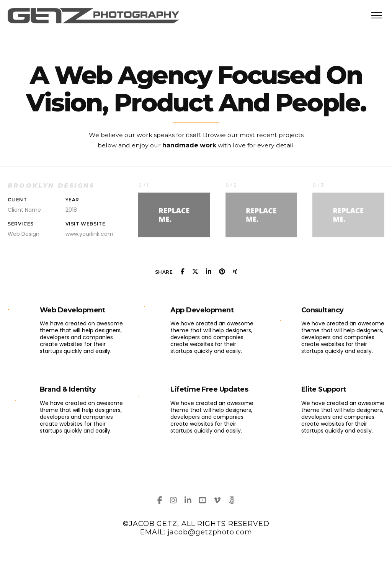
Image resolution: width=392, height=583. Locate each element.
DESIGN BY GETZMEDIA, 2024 (196, 548)
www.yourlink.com (89, 234)
